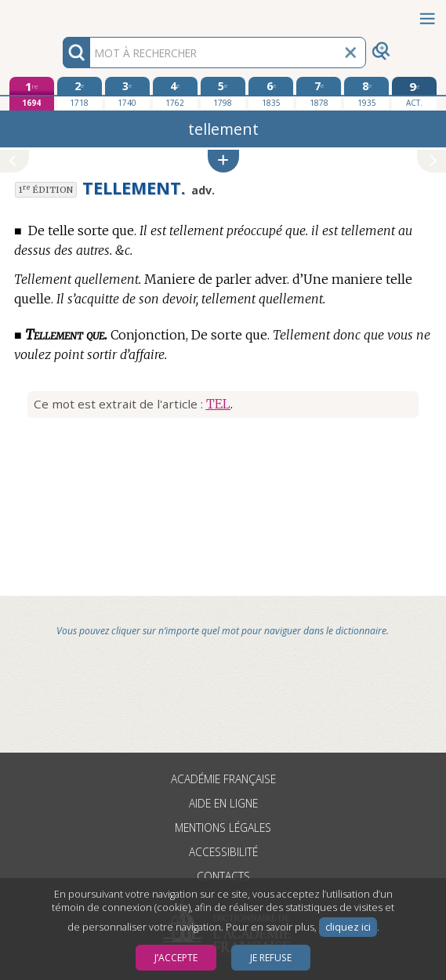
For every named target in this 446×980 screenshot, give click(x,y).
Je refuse (271, 958)
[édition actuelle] (414, 94)
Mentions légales (223, 828)
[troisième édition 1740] (127, 93)
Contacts (223, 876)
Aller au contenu (61, 14)
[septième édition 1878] (319, 93)
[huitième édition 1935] (366, 93)
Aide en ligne (223, 803)
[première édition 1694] (32, 94)
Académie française (223, 779)
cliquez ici (348, 927)
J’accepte (176, 958)
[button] (223, 161)
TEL (218, 404)
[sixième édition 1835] (271, 93)
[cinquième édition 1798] (223, 93)
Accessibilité (223, 852)
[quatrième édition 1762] (175, 93)
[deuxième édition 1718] (80, 93)
